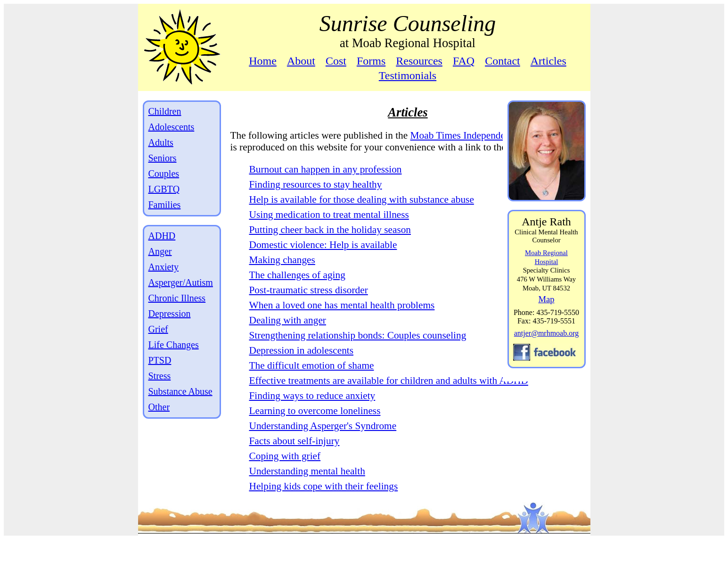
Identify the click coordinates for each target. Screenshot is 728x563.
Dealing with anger (288, 332)
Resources (419, 61)
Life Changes (174, 345)
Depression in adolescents (302, 362)
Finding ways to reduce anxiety (312, 419)
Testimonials (408, 75)
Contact (503, 61)
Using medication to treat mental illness (329, 226)
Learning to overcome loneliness (315, 434)
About (301, 61)
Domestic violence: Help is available (323, 257)
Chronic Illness (177, 298)
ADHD (162, 236)
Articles (548, 61)
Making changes (282, 272)
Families (165, 205)
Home (263, 61)
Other (159, 407)
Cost (336, 61)
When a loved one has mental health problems (342, 317)
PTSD (160, 360)
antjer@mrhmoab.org (547, 333)
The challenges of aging (297, 287)
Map (546, 299)
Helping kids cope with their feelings (324, 510)
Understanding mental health (307, 495)
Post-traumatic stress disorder (309, 302)
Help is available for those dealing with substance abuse (362, 211)
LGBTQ (164, 189)
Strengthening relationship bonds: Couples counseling (358, 347)
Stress (160, 376)
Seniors (163, 158)
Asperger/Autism (181, 282)
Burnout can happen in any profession (326, 181)
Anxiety (164, 267)
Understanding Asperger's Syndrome (323, 449)
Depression (170, 314)
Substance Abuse (180, 391)
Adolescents (172, 127)
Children (165, 111)
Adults (161, 142)
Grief (158, 329)
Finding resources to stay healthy (316, 196)
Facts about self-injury (294, 464)
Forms (371, 61)
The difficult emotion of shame (312, 377)
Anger (160, 251)
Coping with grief (285, 480)
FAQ (464, 61)
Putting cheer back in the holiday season (330, 241)
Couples (164, 174)
